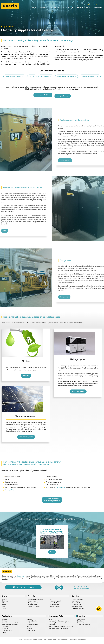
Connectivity (10, 490)
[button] (33, 8)
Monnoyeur (21, 576)
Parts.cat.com (60, 487)
